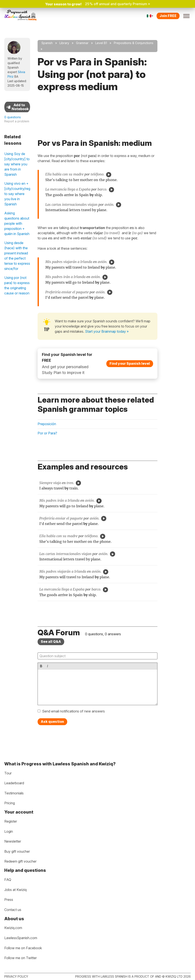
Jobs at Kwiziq (15, 890)
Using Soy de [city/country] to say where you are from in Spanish (17, 164)
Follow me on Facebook (23, 948)
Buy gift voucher (17, 851)
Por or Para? (47, 433)
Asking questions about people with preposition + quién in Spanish (17, 223)
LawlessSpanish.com (21, 938)
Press (9, 900)
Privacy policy (16, 976)
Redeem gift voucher (20, 861)
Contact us (13, 910)
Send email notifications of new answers (73, 711)
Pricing (10, 803)
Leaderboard (14, 783)
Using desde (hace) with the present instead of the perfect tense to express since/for (17, 256)
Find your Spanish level (130, 363)
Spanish (47, 43)
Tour (8, 773)
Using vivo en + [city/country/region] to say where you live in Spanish (17, 194)
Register (11, 821)
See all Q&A (51, 642)
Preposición (47, 424)
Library (64, 43)
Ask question (52, 722)
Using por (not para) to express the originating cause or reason (17, 285)
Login (9, 831)
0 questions (13, 117)
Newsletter (13, 841)
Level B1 (101, 43)
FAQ (8, 880)
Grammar (82, 43)
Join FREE (168, 16)
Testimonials (14, 793)
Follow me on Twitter (21, 958)
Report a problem (17, 121)
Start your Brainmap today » (107, 331)
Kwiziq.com (13, 928)
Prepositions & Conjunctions (134, 43)
